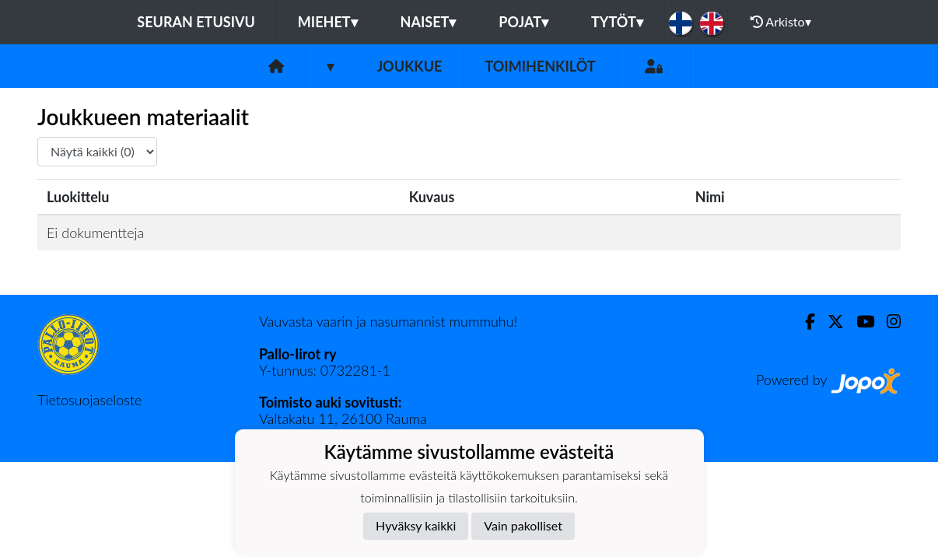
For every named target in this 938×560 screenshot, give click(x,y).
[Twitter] (829, 322)
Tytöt (617, 22)
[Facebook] (804, 322)
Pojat (523, 22)
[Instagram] (887, 322)
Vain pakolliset (523, 525)
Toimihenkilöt (540, 66)
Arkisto (781, 22)
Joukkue (409, 66)
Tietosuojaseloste (89, 400)
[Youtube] (859, 322)
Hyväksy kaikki (416, 525)
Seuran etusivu (196, 22)
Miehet (328, 22)
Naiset (429, 22)
